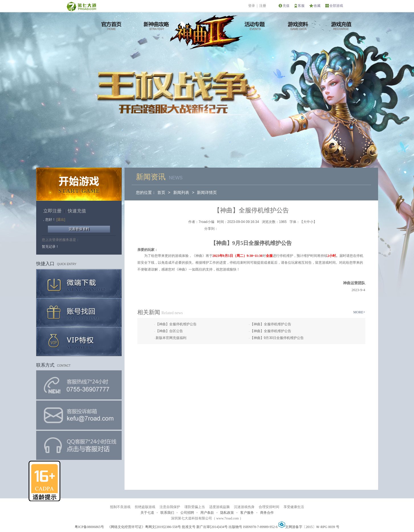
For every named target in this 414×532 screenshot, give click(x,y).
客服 (301, 6)
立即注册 (52, 211)
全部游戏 (336, 6)
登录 (252, 6)
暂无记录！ (50, 247)
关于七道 (147, 513)
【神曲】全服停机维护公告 (176, 324)
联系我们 (167, 513)
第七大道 (81, 6)
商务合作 (267, 513)
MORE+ (359, 312)
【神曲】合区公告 (169, 331)
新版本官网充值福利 (171, 338)
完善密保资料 (79, 229)
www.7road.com (228, 518)
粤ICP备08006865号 (89, 527)
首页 (161, 192)
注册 (263, 6)
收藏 (317, 6)
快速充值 (77, 211)
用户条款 (207, 513)
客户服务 (247, 513)
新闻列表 (181, 192)
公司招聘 (187, 513)
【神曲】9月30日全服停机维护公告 (277, 338)
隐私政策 (227, 513)
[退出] (61, 220)
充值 (286, 6)
